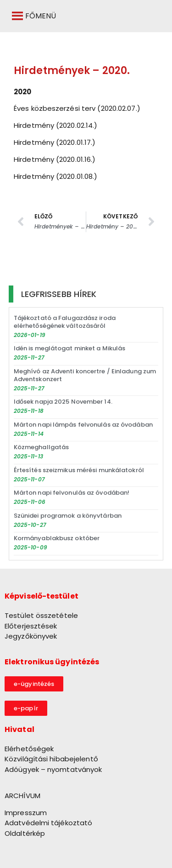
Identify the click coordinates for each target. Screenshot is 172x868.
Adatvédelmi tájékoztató (48, 823)
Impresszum (26, 813)
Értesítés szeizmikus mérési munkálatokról (79, 470)
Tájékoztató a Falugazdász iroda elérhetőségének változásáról (65, 322)
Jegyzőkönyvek (31, 636)
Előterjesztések (31, 626)
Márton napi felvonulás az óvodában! (72, 493)
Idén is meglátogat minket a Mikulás (70, 348)
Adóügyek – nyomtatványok (53, 769)
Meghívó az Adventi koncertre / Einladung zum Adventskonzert (85, 375)
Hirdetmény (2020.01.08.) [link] (55, 176)
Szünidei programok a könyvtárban (68, 516)
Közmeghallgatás (42, 447)
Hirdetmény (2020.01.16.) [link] (55, 159)
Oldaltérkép (25, 833)
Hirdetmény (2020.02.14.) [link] (55, 125)
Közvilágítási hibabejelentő (51, 759)
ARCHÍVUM (22, 796)
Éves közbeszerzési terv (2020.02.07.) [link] (77, 108)
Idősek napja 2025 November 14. (63, 402)
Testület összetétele (41, 615)
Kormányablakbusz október (57, 538)
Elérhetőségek (29, 749)
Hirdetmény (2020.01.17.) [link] (55, 142)
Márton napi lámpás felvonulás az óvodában (83, 425)
